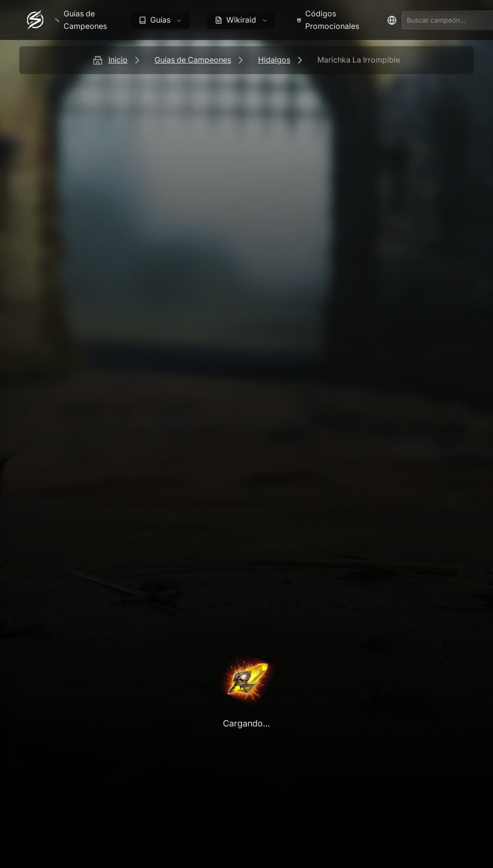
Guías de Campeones (193, 60)
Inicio (118, 60)
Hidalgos (274, 60)
